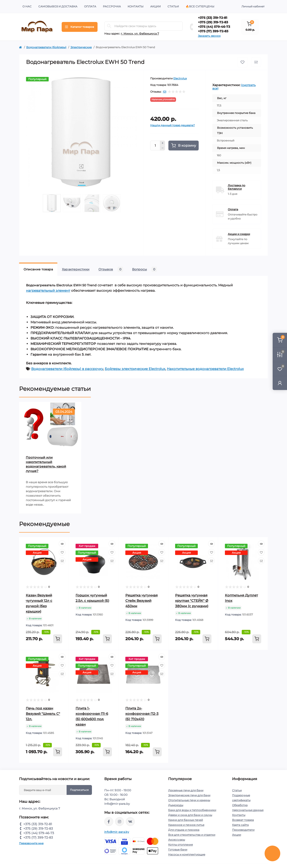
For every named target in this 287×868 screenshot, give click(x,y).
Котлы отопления (180, 845)
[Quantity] (155, 146)
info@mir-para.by (117, 832)
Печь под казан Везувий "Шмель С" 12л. (43, 714)
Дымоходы (176, 805)
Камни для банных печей (186, 820)
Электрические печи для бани (189, 795)
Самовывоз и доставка (58, 6)
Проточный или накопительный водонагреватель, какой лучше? (46, 464)
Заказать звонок (209, 36)
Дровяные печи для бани (186, 790)
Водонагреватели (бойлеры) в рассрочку (67, 369)
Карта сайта (240, 825)
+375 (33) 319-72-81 (213, 18)
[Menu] (80, 27)
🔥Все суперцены (200, 6)
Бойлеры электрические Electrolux (135, 369)
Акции (155, 6)
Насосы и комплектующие (187, 854)
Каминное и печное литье (186, 825)
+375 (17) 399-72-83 (213, 31)
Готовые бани (178, 850)
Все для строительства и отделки (192, 835)
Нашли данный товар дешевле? (173, 125)
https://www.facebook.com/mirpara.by (109, 822)
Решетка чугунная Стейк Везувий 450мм (141, 601)
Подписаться (79, 790)
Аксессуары (177, 840)
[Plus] (163, 143)
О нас (27, 6)
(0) (165, 92)
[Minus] (163, 148)
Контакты (136, 6)
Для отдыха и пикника (184, 830)
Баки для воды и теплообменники (192, 810)
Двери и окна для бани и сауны (190, 815)
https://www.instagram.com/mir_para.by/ (120, 822)
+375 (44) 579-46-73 (214, 27)
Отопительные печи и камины (189, 800)
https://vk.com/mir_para (130, 822)
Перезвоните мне (31, 843)
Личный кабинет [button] (253, 6)
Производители (243, 830)
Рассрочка (112, 6)
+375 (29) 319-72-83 (213, 22)
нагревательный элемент (48, 290)
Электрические (81, 47)
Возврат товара (243, 820)
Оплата (90, 6)
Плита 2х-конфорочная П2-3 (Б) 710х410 (142, 714)
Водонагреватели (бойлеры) (46, 47)
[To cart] (58, 639)
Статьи (173, 6)
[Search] (109, 26)
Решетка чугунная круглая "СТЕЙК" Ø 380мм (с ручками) (192, 601)
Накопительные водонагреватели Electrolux (205, 369)
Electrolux (180, 78)
